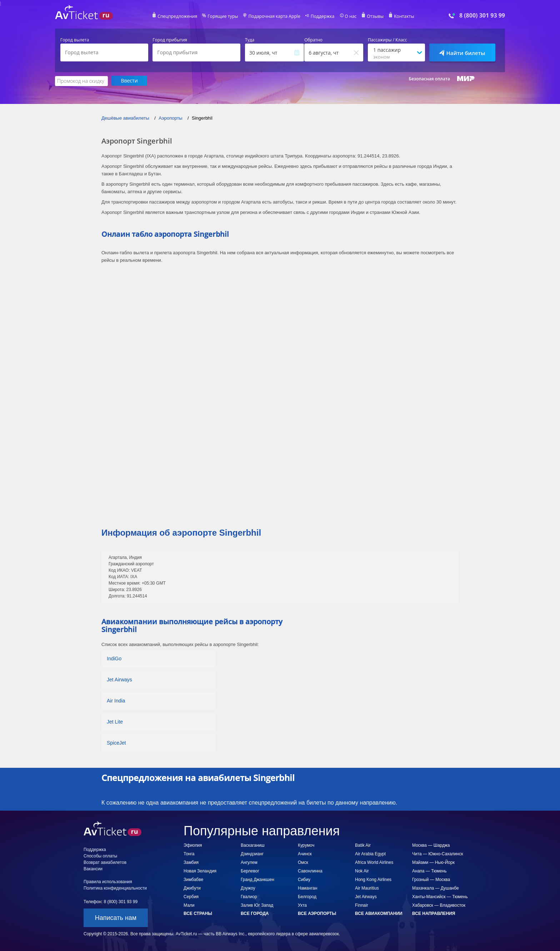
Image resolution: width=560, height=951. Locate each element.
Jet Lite (115, 721)
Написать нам (116, 917)
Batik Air (363, 845)
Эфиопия (193, 845)
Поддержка (322, 16)
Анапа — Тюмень (429, 871)
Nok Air (362, 871)
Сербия (191, 896)
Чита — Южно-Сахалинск (437, 854)
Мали (189, 905)
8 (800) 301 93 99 (482, 16)
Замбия (191, 862)
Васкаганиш (253, 845)
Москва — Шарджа (431, 845)
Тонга (189, 854)
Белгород (307, 896)
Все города (255, 913)
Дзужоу (248, 888)
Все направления (434, 913)
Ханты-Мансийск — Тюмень (440, 896)
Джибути (192, 888)
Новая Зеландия (200, 871)
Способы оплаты (100, 856)
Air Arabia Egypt (370, 854)
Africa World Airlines (374, 862)
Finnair (362, 905)
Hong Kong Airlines (373, 879)
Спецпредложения (179, 16)
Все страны (198, 913)
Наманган (307, 888)
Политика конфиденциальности (115, 888)
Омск (303, 862)
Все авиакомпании (379, 913)
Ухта (302, 905)
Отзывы (374, 16)
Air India (116, 700)
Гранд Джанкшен (257, 879)
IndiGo (114, 658)
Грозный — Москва (431, 879)
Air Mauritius (367, 888)
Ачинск (305, 854)
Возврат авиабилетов (105, 862)
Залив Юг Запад (257, 905)
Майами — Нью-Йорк (433, 862)
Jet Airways (119, 679)
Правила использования (108, 881)
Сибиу (304, 879)
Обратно (313, 40)
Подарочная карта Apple (274, 16)
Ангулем (249, 862)
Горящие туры (224, 16)
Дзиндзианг (252, 854)
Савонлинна (310, 871)
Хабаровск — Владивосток (439, 905)
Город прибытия (170, 40)
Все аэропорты (317, 913)
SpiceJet (116, 742)
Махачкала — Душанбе (436, 888)
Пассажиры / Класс (387, 40)
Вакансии (93, 869)
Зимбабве (193, 879)
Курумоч (306, 845)
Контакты (403, 16)
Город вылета (75, 40)
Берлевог (250, 871)
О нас (350, 16)
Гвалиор (249, 896)
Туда (250, 40)
